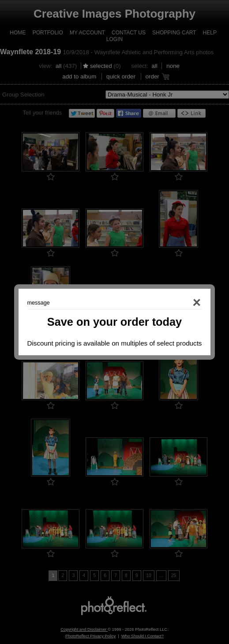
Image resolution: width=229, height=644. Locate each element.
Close (184, 303)
